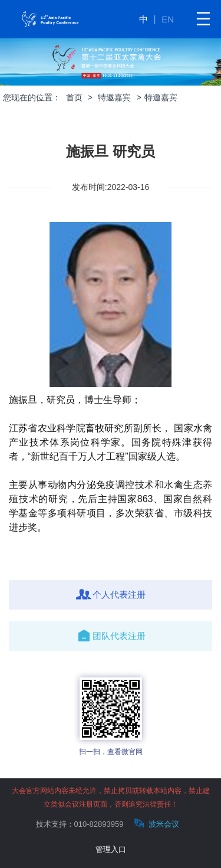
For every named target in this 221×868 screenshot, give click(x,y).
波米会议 (155, 823)
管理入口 (111, 849)
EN (168, 19)
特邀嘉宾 (114, 97)
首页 (74, 97)
